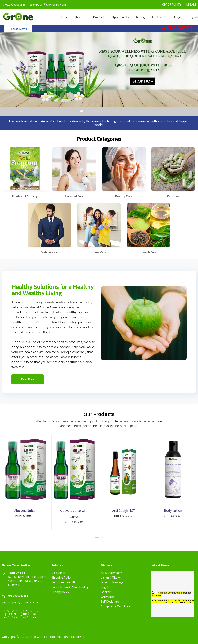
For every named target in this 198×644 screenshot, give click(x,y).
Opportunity (172, 4)
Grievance (107, 597)
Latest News (18, 29)
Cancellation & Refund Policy (70, 587)
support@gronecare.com (48, 4)
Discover (81, 17)
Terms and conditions (66, 582)
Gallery (141, 17)
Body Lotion (173, 510)
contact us (160, 17)
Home (64, 17)
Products (99, 17)
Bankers (106, 592)
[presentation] (7, 75)
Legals (191, 4)
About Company (111, 573)
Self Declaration (111, 601)
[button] (82, 111)
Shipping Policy (61, 577)
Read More (28, 379)
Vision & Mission (111, 577)
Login (178, 17)
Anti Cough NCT (124, 510)
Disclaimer (58, 573)
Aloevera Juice (25, 510)
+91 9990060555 (14, 4)
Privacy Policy (60, 592)
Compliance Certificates (116, 606)
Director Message (112, 582)
